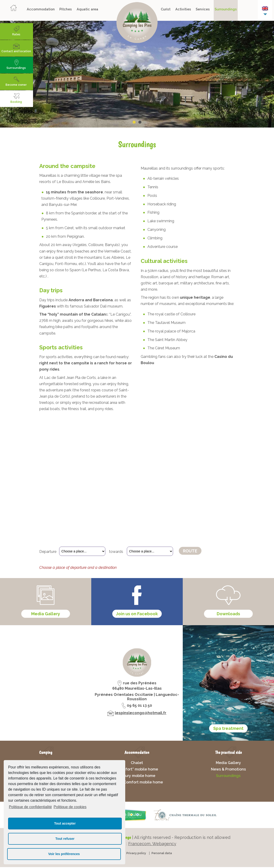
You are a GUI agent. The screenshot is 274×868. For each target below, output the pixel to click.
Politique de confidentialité (30, 807)
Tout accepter (65, 823)
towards (117, 552)
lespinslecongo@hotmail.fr (141, 716)
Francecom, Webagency (152, 847)
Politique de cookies (70, 807)
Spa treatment (228, 732)
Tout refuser (65, 839)
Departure (48, 552)
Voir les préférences (64, 854)
